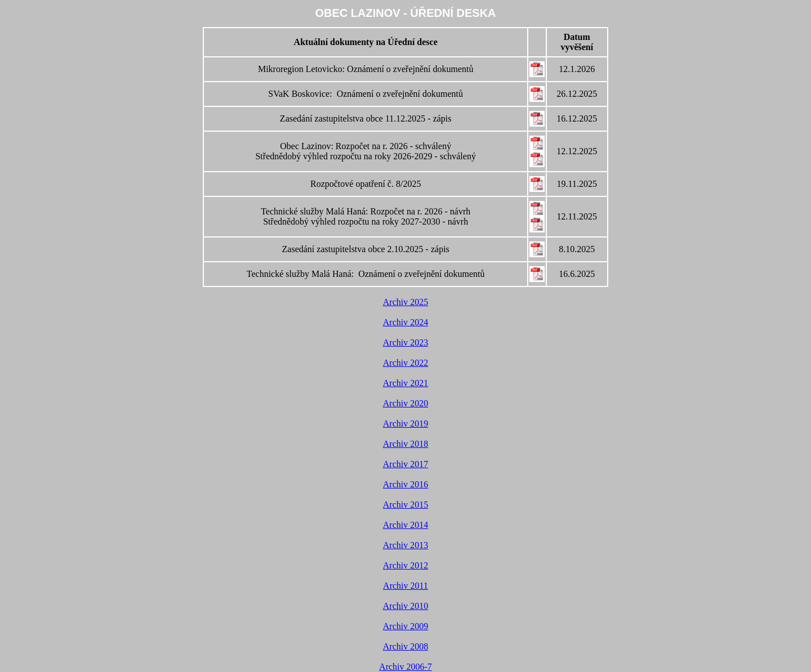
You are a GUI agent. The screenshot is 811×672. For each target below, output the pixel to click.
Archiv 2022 (405, 363)
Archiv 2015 (405, 505)
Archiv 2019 (405, 424)
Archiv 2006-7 (405, 667)
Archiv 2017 (405, 464)
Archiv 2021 (405, 383)
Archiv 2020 (405, 403)
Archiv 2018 (405, 444)
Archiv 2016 (405, 484)
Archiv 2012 (405, 565)
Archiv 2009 (405, 626)
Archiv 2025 (405, 302)
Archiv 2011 (405, 586)
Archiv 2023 (405, 342)
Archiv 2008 (405, 646)
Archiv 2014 (405, 525)
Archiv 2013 (405, 545)
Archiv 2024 (405, 322)
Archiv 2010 (405, 606)
